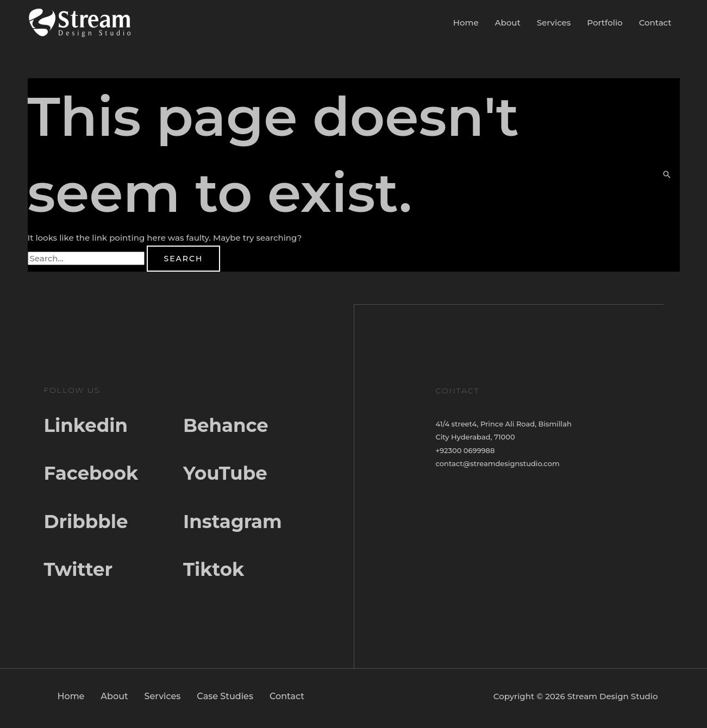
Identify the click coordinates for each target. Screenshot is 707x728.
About (508, 23)
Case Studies (225, 700)
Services (554, 23)
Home (466, 23)
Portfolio (605, 23)
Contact (655, 23)
